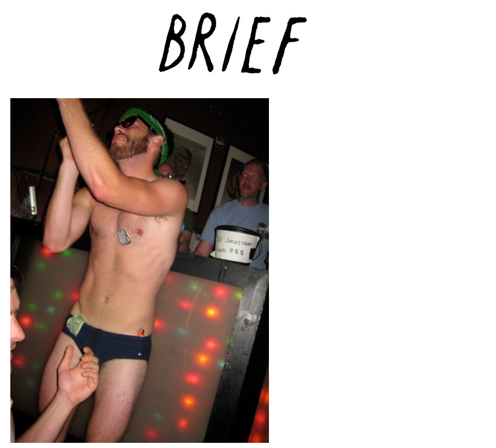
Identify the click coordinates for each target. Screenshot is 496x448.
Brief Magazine (248, 49)
